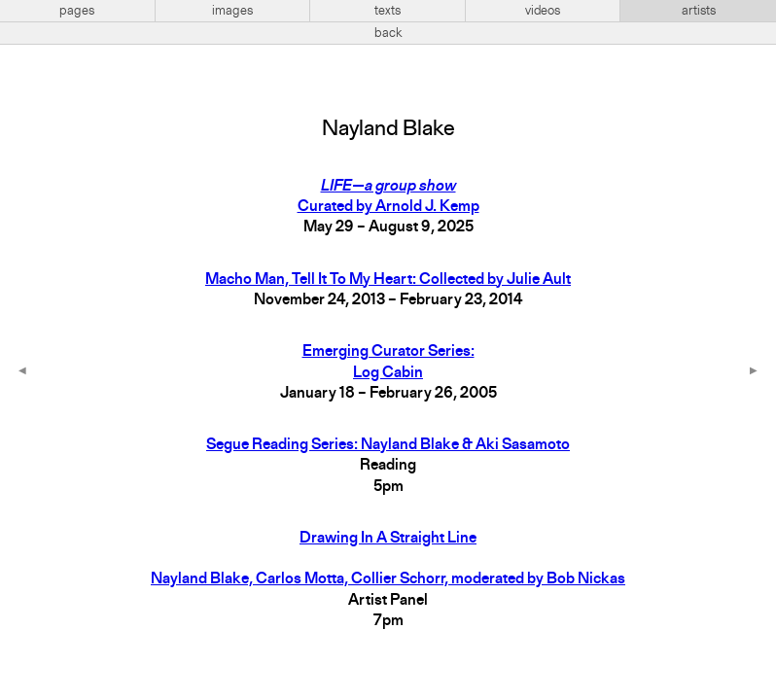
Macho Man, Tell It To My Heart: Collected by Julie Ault (388, 280)
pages (77, 11)
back (388, 33)
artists (699, 11)
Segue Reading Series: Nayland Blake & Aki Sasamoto (388, 445)
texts (388, 11)
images (232, 11)
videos (543, 11)
